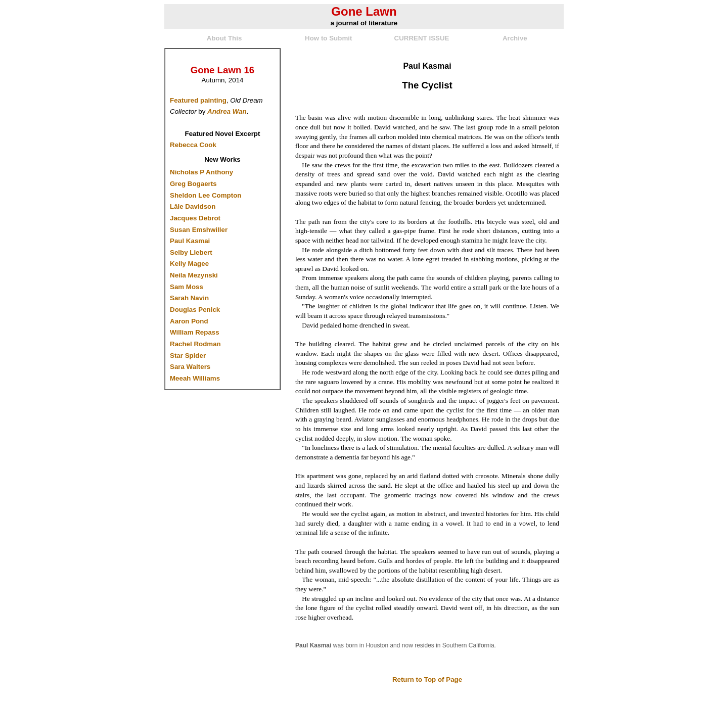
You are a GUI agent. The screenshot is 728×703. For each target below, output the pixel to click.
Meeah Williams (195, 378)
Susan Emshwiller (199, 230)
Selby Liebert (191, 252)
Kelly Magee (189, 264)
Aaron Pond (189, 321)
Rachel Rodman (195, 344)
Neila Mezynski (194, 275)
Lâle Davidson (193, 206)
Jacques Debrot (195, 218)
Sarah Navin (189, 298)
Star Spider (188, 356)
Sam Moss (187, 287)
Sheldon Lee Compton (206, 195)
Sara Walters (190, 367)
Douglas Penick (195, 310)
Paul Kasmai (190, 241)
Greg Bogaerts (193, 184)
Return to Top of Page (427, 679)
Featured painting (198, 100)
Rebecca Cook (193, 145)
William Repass (195, 332)
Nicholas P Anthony (201, 172)
